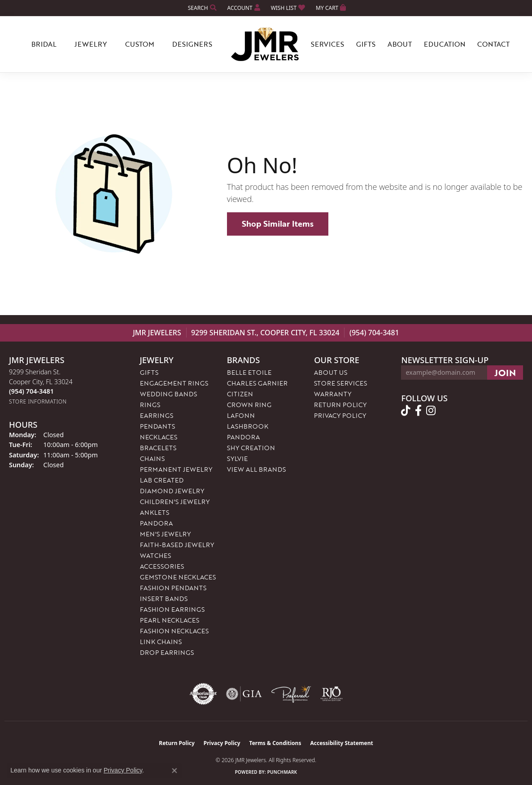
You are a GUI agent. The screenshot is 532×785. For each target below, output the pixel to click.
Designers (192, 44)
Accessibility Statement (341, 743)
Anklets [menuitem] (155, 512)
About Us (331, 372)
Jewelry (91, 44)
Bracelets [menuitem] (158, 448)
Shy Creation (251, 448)
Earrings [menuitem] (157, 415)
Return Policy (340, 405)
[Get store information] (38, 401)
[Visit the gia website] (244, 694)
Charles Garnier (257, 383)
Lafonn (241, 415)
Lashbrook (248, 426)
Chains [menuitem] (152, 458)
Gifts (366, 44)
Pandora (243, 437)
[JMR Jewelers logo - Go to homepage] (266, 44)
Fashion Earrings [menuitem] (172, 609)
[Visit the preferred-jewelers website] (291, 694)
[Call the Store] (31, 391)
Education (445, 44)
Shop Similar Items (278, 224)
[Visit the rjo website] (331, 694)
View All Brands (256, 469)
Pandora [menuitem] (156, 523)
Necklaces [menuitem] (159, 437)
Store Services (340, 383)
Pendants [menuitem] (157, 426)
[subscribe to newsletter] (505, 373)
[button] (201, 8)
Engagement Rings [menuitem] (174, 383)
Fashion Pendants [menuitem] (173, 588)
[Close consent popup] (174, 771)
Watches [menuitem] (155, 555)
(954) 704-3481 (374, 333)
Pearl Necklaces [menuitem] (170, 620)
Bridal (44, 44)
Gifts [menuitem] (149, 372)
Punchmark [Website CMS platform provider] (282, 772)
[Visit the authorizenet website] (203, 694)
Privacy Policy (340, 415)
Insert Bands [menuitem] (164, 599)
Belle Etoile (249, 372)
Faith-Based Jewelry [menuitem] (177, 545)
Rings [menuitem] (150, 405)
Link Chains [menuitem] (161, 642)
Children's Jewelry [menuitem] (175, 502)
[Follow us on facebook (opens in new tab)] (418, 411)
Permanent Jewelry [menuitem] (176, 469)
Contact (493, 44)
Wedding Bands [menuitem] (168, 394)
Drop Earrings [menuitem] (167, 652)
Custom (140, 44)
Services (327, 44)
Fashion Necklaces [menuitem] (174, 631)
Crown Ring (249, 405)
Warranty (333, 394)
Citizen (240, 394)
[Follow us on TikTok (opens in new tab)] (406, 411)
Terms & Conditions (275, 743)
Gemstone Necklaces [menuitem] (178, 577)
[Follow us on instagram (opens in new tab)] (431, 411)
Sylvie (237, 458)
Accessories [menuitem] (162, 566)
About (400, 44)
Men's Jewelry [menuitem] (165, 534)
